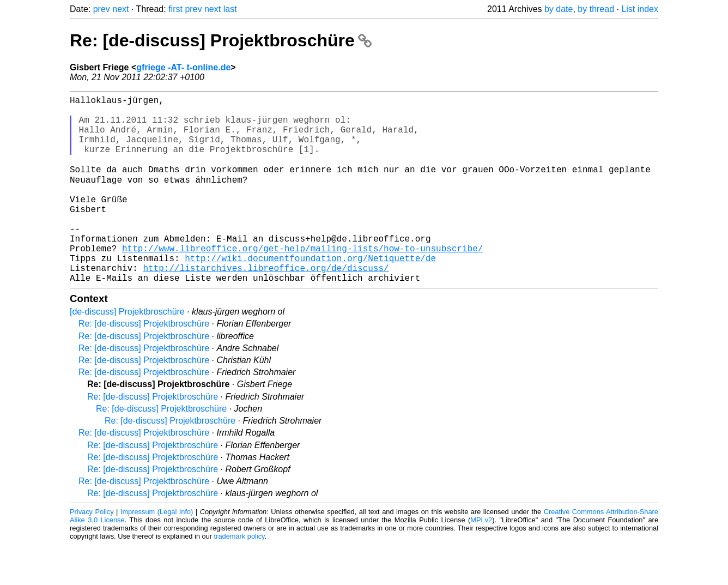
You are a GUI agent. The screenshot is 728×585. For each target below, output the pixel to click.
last (230, 9)
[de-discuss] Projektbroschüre (127, 352)
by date (559, 9)
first (175, 9)
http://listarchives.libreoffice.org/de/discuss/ (266, 306)
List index (640, 9)
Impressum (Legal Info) (157, 552)
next (120, 9)
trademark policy (239, 577)
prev (102, 9)
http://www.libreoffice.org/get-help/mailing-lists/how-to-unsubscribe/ (302, 282)
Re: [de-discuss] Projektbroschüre (221, 40)
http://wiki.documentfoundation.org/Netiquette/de (310, 294)
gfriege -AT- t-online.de (183, 67)
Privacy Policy (92, 552)
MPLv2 (481, 560)
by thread (596, 9)
